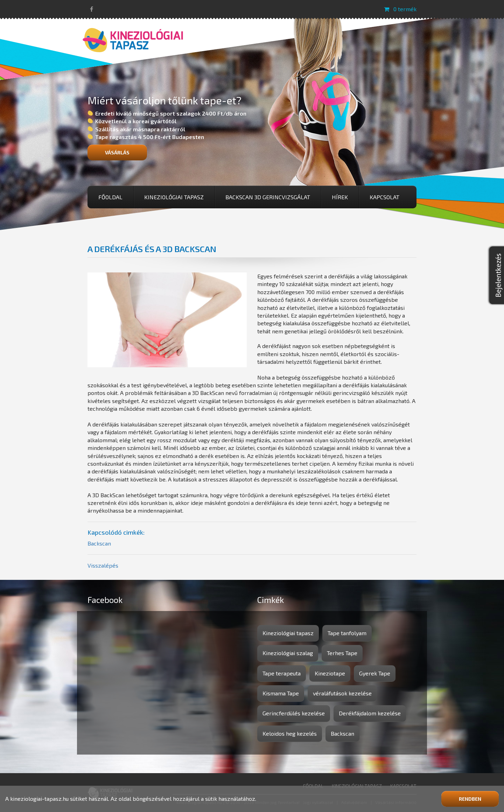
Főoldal (110, 197)
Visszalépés (103, 565)
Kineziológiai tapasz (174, 197)
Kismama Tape (281, 693)
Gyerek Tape (375, 673)
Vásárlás (117, 152)
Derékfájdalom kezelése (370, 713)
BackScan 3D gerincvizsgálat (268, 197)
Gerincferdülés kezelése (294, 713)
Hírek (340, 197)
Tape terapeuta (282, 673)
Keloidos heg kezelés (290, 733)
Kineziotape (330, 673)
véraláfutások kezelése (342, 693)
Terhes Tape (342, 653)
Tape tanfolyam (347, 633)
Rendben (470, 799)
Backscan (99, 543)
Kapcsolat (384, 197)
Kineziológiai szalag (288, 653)
